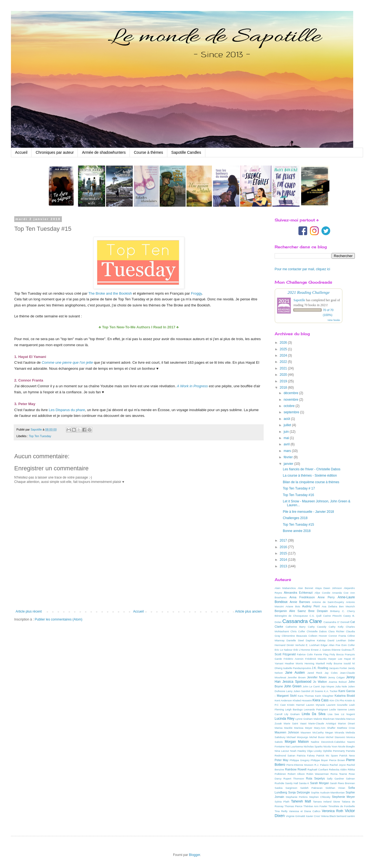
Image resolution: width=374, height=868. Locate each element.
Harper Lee (335, 659)
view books (334, 320)
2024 (284, 355)
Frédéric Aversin (294, 659)
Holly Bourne (334, 663)
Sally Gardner (336, 779)
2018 (284, 388)
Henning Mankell (315, 663)
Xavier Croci (313, 816)
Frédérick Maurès (316, 659)
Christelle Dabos (317, 631)
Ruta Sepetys (315, 778)
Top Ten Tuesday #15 (298, 525)
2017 (284, 540)
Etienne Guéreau (342, 650)
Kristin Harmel (296, 705)
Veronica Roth (332, 811)
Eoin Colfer (348, 645)
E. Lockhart (313, 645)
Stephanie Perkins (297, 797)
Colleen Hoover (318, 636)
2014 (284, 560)
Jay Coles (331, 673)
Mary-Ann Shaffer (325, 728)
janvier (289, 464)
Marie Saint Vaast (295, 723)
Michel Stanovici (336, 737)
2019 (284, 381)
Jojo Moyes (327, 686)
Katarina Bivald (345, 696)
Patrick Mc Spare (327, 755)
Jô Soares (317, 691)
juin (287, 432)
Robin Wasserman (318, 774)
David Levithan (337, 640)
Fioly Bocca (337, 654)
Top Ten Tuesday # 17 (299, 488)
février (289, 457)
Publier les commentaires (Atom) (59, 619)
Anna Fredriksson (302, 597)
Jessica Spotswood (297, 682)
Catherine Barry (296, 627)
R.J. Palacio (321, 765)
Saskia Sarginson (286, 788)
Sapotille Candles (186, 152)
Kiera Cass (320, 700)
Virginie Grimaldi (295, 816)
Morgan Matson (297, 742)
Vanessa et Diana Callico (305, 811)
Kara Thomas (306, 696)
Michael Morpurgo (297, 737)
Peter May (282, 760)
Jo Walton (320, 682)
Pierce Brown (337, 760)
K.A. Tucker (331, 691)
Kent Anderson (283, 700)
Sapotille (299, 300)
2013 (284, 566)
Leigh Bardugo (294, 709)
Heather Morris (294, 663)
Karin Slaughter (324, 696)
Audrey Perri (311, 606)
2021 (284, 368)
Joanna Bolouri (338, 682)
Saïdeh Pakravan (311, 788)
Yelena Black (328, 816)
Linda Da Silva (314, 714)
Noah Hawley (298, 751)
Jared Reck (315, 673)
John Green (293, 686)
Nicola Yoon (330, 746)
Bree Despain (318, 611)
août (287, 419)
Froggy (196, 293)
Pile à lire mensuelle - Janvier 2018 (308, 512)
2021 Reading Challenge (309, 292)
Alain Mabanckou (285, 588)
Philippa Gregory (300, 760)
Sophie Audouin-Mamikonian (328, 792)
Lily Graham (292, 714)
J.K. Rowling (320, 668)
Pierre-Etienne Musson (300, 765)
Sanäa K (304, 783)
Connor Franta (337, 636)
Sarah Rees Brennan (342, 783)
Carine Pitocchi (332, 616)
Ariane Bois (293, 606)
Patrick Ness (347, 755)
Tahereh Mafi (301, 801)
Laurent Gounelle (337, 705)
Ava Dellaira (329, 606)
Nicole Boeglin (346, 746)
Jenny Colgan (336, 677)
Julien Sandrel (302, 691)
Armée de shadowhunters (104, 152)
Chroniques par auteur (55, 152)
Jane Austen (295, 673)
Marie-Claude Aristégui (322, 723)
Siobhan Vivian (335, 788)
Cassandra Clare (302, 621)
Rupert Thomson (294, 779)
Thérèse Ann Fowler (315, 806)
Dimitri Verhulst (296, 645)
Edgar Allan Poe (330, 645)
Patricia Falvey (306, 755)
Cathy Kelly (336, 627)
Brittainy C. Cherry (343, 611)
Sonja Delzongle (299, 792)
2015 (284, 553)
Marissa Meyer (303, 728)
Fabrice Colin (305, 654)
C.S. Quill (315, 616)
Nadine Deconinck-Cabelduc (328, 742)
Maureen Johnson (287, 732)
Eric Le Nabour (284, 650)
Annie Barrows (300, 602)
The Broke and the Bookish (110, 293)
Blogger (195, 855)
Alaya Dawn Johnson (328, 588)
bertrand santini (346, 816)
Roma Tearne (339, 774)
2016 (284, 547)
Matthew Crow (346, 728)
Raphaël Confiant (318, 769)
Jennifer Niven (317, 677)
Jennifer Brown (297, 677)
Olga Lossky (315, 751)
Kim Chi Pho (337, 700)
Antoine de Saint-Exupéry (328, 602)
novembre (291, 400)
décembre (291, 393)
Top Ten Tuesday (40, 436)
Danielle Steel (295, 640)
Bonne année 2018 (297, 531)
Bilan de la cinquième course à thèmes (311, 482)
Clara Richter (336, 631)
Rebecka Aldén (338, 769)
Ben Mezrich (347, 606)
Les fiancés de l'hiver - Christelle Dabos (312, 469)
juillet (288, 425)
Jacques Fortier (338, 668)
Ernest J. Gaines (321, 650)
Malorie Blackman (324, 719)
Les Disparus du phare (67, 410)
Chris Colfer (298, 631)
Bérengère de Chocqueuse (291, 616)
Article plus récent (29, 611)
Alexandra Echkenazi (298, 593)
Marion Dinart (346, 723)
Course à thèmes (149, 152)
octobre (290, 406)
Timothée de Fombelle (342, 806)
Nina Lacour (282, 751)
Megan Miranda (335, 732)
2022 (284, 362)
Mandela (340, 719)
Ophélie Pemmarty (334, 751)
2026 (284, 343)
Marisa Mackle (284, 728)
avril (287, 444)
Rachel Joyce (338, 765)
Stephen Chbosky (320, 797)
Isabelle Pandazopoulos (297, 668)
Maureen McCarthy (312, 732)
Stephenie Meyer (343, 797)
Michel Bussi (317, 737)
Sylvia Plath (282, 802)
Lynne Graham (304, 719)
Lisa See (333, 714)
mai (287, 438)
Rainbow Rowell (296, 769)
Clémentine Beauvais (294, 636)
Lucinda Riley (284, 719)
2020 (284, 375)
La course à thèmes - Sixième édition (310, 476)
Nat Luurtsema (294, 746)
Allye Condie (323, 593)
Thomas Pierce (293, 806)
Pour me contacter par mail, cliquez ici (302, 269)
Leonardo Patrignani (316, 709)
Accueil (21, 152)
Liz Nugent (348, 714)
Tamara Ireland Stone (326, 802)
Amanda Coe (340, 593)
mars (288, 451)
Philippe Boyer (319, 760)
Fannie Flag (321, 654)
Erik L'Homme (302, 650)
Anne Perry (326, 597)
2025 (284, 349)
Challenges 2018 (295, 518)
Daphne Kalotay (316, 640)
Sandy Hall (291, 783)
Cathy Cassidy (317, 627)
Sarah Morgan (319, 783)
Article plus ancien (248, 611)
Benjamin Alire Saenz (290, 611)
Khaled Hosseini (302, 700)
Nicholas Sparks (313, 746)
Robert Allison (296, 774)
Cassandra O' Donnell (337, 622)
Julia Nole (341, 686)
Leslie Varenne (338, 709)
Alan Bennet (305, 588)
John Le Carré (311, 686)
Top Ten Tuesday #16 (298, 495)
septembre (292, 412)
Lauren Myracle (316, 705)
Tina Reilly (281, 811)
